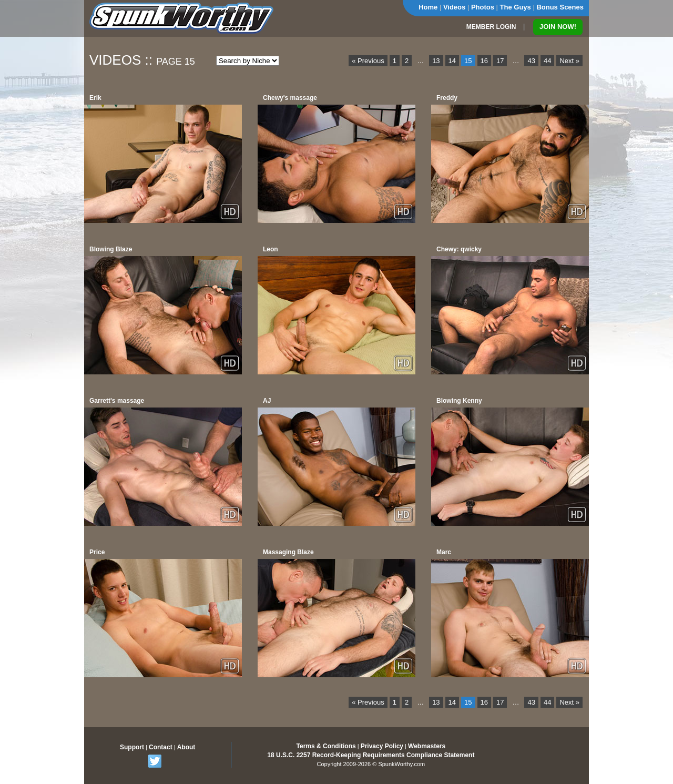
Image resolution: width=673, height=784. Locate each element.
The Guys (516, 7)
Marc (444, 552)
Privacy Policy (382, 746)
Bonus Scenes (560, 7)
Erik (95, 98)
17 (500, 61)
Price (97, 552)
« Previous (368, 61)
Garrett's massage (117, 401)
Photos (483, 7)
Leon (271, 249)
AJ (267, 401)
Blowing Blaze (111, 249)
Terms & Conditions (326, 746)
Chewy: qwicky (459, 249)
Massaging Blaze (288, 552)
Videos (454, 7)
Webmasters (427, 746)
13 (436, 61)
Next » (569, 61)
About (186, 747)
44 (547, 61)
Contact (161, 747)
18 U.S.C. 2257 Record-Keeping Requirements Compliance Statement (371, 755)
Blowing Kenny (459, 401)
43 (531, 61)
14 (452, 61)
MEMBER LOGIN (491, 27)
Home (428, 7)
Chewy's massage (290, 98)
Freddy (447, 98)
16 (484, 61)
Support (132, 747)
